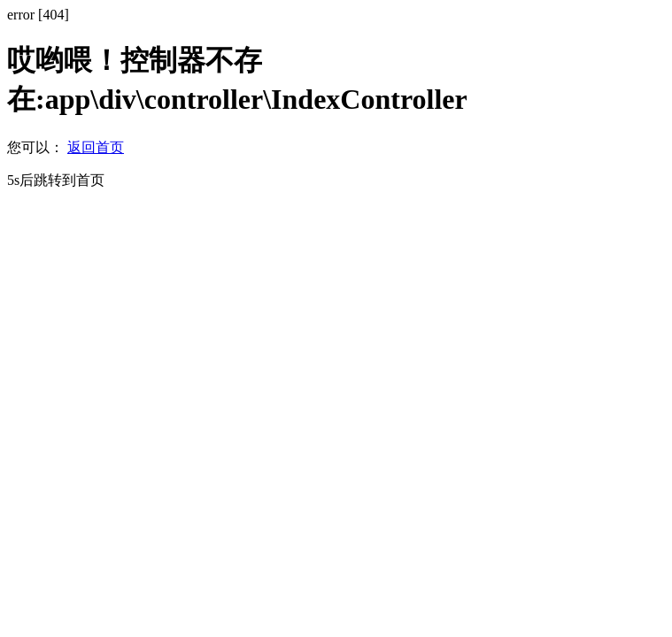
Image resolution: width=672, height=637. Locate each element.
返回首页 (96, 147)
